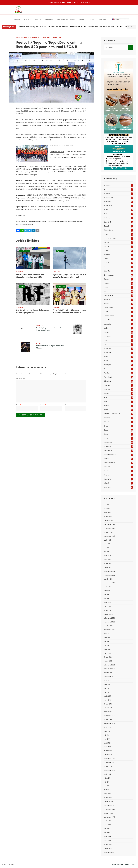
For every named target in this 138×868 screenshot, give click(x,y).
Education (108, 271)
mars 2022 (108, 700)
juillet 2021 (108, 731)
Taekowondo (109, 442)
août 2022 (108, 681)
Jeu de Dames (109, 316)
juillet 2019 (108, 825)
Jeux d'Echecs (109, 320)
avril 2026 (108, 509)
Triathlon (107, 475)
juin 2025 (107, 548)
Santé (106, 410)
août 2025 (108, 540)
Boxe (106, 234)
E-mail (43, 405)
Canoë (106, 242)
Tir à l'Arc (107, 467)
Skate (106, 426)
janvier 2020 (108, 801)
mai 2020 (107, 786)
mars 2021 (108, 747)
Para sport (108, 385)
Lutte (106, 344)
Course (107, 246)
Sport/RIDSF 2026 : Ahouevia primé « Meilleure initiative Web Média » (69, 311)
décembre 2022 (109, 665)
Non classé (108, 377)
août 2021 (107, 727)
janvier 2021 (108, 755)
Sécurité (107, 422)
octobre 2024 (109, 579)
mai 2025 (107, 552)
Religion (107, 393)
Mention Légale (130, 864)
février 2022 (108, 704)
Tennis (106, 459)
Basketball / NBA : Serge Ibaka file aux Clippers (50, 346)
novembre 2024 (110, 575)
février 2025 (108, 563)
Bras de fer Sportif (110, 238)
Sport (28, 19)
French (116, 19)
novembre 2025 (110, 528)
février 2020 (108, 798)
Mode (106, 361)
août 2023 (108, 634)
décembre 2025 (109, 524)
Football (55, 38)
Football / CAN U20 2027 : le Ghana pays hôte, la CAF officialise (95, 27)
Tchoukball (108, 446)
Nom (18, 405)
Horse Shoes (109, 308)
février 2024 (108, 610)
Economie (49, 19)
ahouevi (25, 38)
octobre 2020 (109, 766)
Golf (106, 291)
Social (82, 19)
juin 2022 (107, 688)
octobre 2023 (109, 626)
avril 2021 (107, 743)
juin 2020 (107, 782)
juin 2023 (107, 642)
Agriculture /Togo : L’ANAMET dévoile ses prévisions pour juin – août (69, 276)
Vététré (107, 483)
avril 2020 (108, 790)
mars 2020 (108, 794)
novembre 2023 (110, 622)
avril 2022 (108, 696)
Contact (103, 19)
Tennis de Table (109, 463)
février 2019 (108, 844)
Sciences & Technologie (66, 19)
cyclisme (107, 255)
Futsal (106, 287)
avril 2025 (108, 556)
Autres (106, 210)
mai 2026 (107, 505)
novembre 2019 (109, 809)
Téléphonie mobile (110, 455)
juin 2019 (107, 829)
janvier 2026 (108, 521)
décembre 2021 (109, 712)
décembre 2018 (109, 852)
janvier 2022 (108, 708)
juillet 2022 (108, 684)
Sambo (107, 402)
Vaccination (108, 479)
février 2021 (108, 751)
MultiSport (108, 365)
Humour (107, 312)
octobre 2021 (109, 720)
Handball (107, 300)
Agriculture (60, 251)
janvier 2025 (108, 567)
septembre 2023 (110, 630)
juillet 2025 (108, 544)
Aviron (106, 214)
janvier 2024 (108, 614)
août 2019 (108, 821)
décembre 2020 (110, 759)
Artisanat (107, 193)
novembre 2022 (110, 669)
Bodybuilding (109, 230)
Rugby (106, 397)
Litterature (108, 336)
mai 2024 (107, 599)
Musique (107, 369)
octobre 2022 (109, 673)
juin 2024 (107, 595)
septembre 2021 (109, 723)
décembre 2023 (109, 618)
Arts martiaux (109, 198)
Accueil (17, 19)
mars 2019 (108, 840)
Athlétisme (108, 202)
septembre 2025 (110, 536)
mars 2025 (108, 560)
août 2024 (108, 587)
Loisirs (106, 340)
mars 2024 (108, 606)
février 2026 (108, 517)
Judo (106, 328)
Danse (106, 259)
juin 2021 (107, 735)
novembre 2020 (110, 762)
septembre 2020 (110, 770)
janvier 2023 (108, 661)
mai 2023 (107, 645)
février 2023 (108, 657)
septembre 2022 (110, 677)
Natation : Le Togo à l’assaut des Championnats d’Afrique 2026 (30, 276)
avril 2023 (108, 649)
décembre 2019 (109, 805)
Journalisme (108, 324)
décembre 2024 (109, 571)
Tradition (107, 471)
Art (105, 189)
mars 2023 (108, 653)
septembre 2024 (110, 583)
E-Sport (107, 263)
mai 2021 (107, 739)
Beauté (107, 226)
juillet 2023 (108, 638)
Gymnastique (109, 295)
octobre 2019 (109, 813)
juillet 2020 (108, 778)
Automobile (108, 206)
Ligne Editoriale (118, 864)
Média (22, 286)
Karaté (106, 332)
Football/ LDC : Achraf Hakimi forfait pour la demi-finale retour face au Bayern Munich (42, 27)
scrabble (107, 418)
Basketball (108, 222)
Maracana (108, 348)
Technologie (108, 450)
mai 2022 (107, 692)
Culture (38, 19)
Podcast (92, 19)
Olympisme (108, 381)
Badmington (108, 218)
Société (107, 434)
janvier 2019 (108, 848)
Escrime (107, 279)
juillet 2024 (108, 591)
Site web (68, 405)
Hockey (107, 304)
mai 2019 (107, 833)
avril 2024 (108, 602)
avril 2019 (107, 837)
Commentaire (21, 378)
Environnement (109, 275)
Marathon (107, 353)
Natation (23, 251)
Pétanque (107, 389)
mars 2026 (108, 513)
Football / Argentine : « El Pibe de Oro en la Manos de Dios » (51, 328)
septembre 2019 (110, 817)
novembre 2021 (109, 716)
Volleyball (107, 487)
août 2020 (108, 774)
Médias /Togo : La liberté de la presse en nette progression (33, 311)
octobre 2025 (109, 532)
